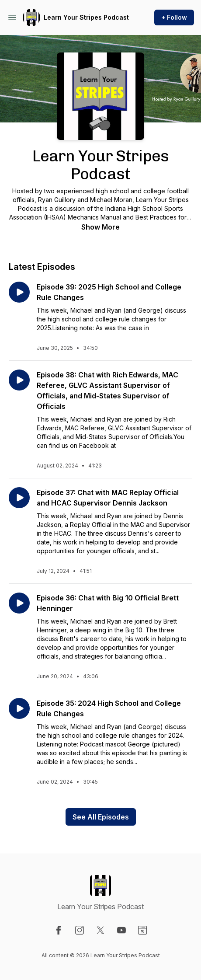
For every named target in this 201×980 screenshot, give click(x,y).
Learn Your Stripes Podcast (86, 17)
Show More (100, 227)
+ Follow (174, 17)
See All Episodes (101, 817)
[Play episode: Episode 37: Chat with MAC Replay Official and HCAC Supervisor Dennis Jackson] (19, 498)
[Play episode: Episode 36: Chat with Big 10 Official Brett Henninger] (19, 603)
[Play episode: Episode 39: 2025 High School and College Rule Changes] (19, 292)
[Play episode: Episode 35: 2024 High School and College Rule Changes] (19, 708)
